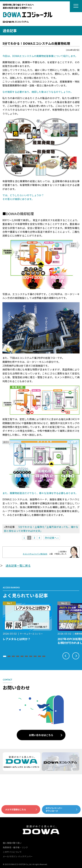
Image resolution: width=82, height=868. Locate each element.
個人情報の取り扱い (12, 843)
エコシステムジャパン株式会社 (35, 554)
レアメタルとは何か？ (17, 639)
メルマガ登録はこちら (15, 809)
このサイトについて (12, 852)
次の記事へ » (52, 538)
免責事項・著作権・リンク (15, 847)
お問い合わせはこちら (41, 735)
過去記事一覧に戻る (18, 565)
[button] (5, 656)
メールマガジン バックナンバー (18, 856)
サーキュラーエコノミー (31, 634)
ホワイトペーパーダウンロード (54, 809)
